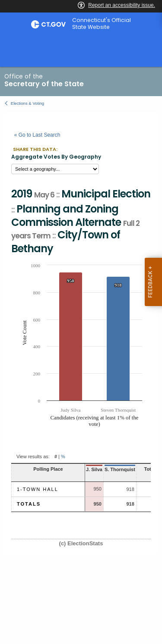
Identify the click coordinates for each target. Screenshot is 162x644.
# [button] (56, 456)
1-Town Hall (38, 489)
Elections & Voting (27, 103)
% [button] (63, 456)
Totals (29, 504)
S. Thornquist (120, 469)
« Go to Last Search (37, 135)
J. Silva (94, 469)
